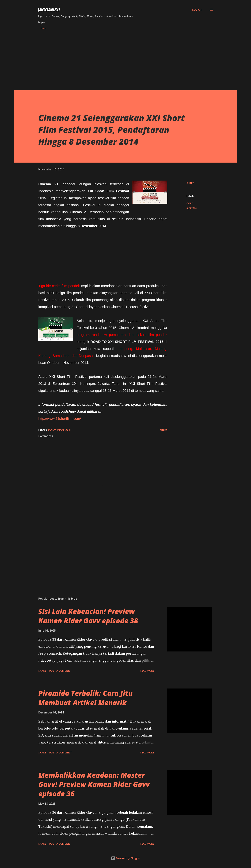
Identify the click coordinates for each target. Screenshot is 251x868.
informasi (192, 208)
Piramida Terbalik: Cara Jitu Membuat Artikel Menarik (85, 698)
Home (43, 28)
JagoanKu (49, 10)
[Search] (197, 10)
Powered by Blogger (125, 858)
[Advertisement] (125, 58)
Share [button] (190, 183)
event (189, 203)
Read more (147, 671)
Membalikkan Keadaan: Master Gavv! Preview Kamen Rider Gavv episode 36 (94, 784)
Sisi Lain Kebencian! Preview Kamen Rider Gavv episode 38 (88, 616)
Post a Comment (61, 671)
